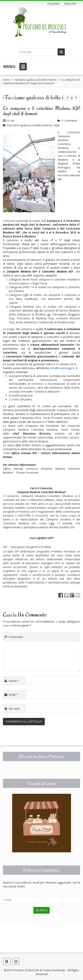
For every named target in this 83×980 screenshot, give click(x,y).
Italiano (53, 4)
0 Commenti (69, 121)
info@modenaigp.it (62, 368)
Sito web (12, 709)
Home (6, 80)
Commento (13, 637)
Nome (11, 681)
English (70, 4)
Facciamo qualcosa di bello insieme (36, 80)
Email (11, 695)
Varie (57, 125)
